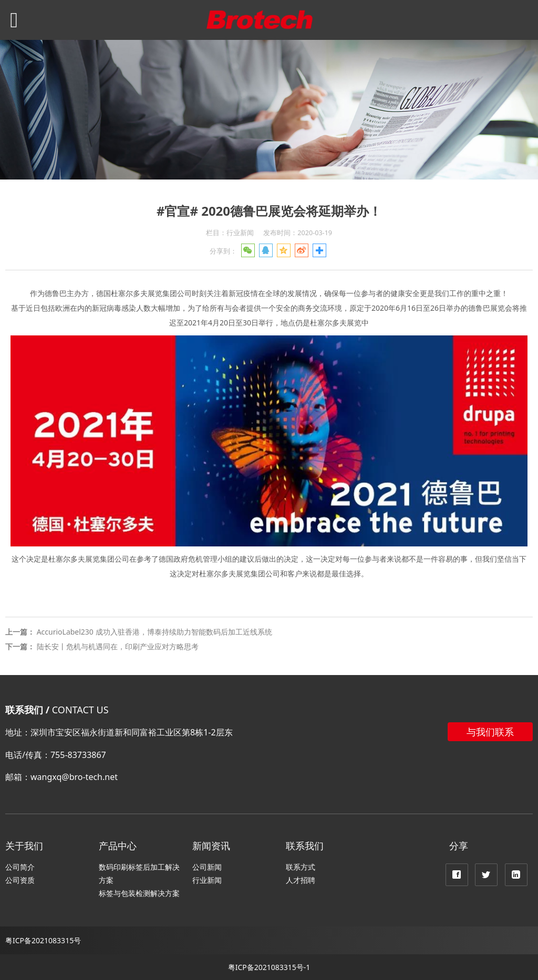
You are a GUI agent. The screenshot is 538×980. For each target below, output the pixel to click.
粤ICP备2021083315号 (43, 940)
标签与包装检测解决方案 (139, 893)
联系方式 (301, 867)
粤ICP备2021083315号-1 (269, 967)
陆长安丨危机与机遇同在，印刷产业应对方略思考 (118, 646)
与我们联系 (490, 732)
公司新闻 (207, 867)
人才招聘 (301, 880)
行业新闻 (207, 880)
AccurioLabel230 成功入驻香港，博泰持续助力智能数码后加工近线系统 (154, 632)
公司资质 (20, 880)
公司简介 (20, 867)
